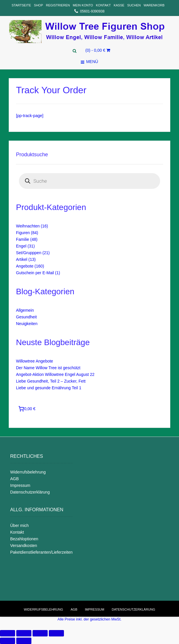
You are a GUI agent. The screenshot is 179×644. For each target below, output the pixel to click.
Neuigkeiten (27, 324)
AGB (15, 479)
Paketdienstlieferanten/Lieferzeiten (41, 552)
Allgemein (25, 310)
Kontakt (103, 5)
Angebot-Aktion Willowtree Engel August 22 (55, 374)
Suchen (134, 5)
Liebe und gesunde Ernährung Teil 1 (49, 388)
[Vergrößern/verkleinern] (56, 633)
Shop (39, 5)
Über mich (19, 525)
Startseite (21, 5)
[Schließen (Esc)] (8, 633)
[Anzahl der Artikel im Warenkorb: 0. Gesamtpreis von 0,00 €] (28, 409)
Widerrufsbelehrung (28, 472)
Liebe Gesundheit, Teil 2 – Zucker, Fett (51, 381)
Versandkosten (24, 546)
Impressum (20, 485)
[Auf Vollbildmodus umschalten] (40, 633)
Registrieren (58, 5)
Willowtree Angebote (35, 361)
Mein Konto (83, 5)
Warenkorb (154, 5)
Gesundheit (26, 317)
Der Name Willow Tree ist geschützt (48, 368)
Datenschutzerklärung (30, 492)
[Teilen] (24, 633)
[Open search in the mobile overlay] (90, 181)
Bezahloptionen (24, 539)
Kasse (119, 5)
